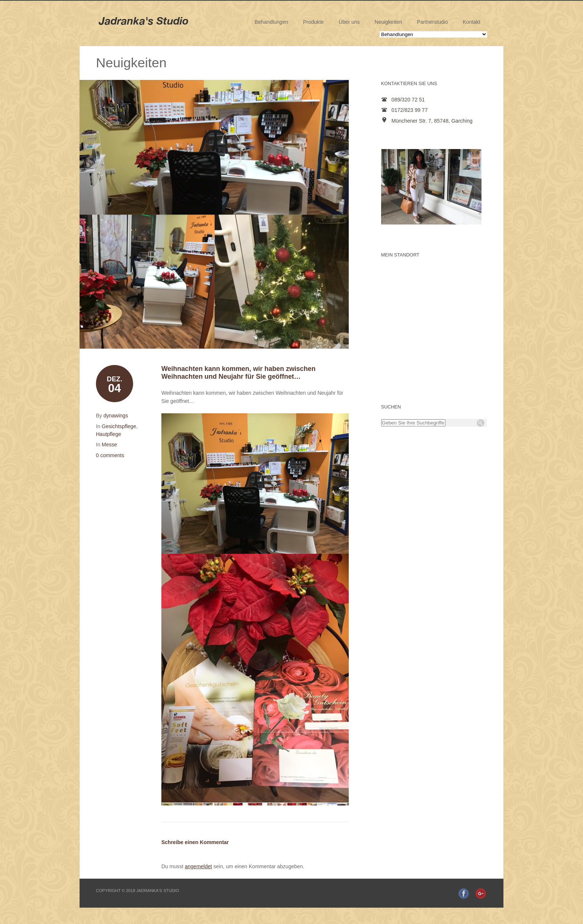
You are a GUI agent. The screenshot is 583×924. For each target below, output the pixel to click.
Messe (109, 445)
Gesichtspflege (119, 426)
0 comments (110, 455)
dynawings (116, 416)
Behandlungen (271, 22)
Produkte (313, 22)
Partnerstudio (432, 22)
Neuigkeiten (389, 22)
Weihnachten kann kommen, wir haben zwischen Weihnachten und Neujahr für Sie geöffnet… (239, 373)
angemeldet (198, 866)
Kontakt (472, 22)
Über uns (349, 22)
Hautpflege (109, 434)
